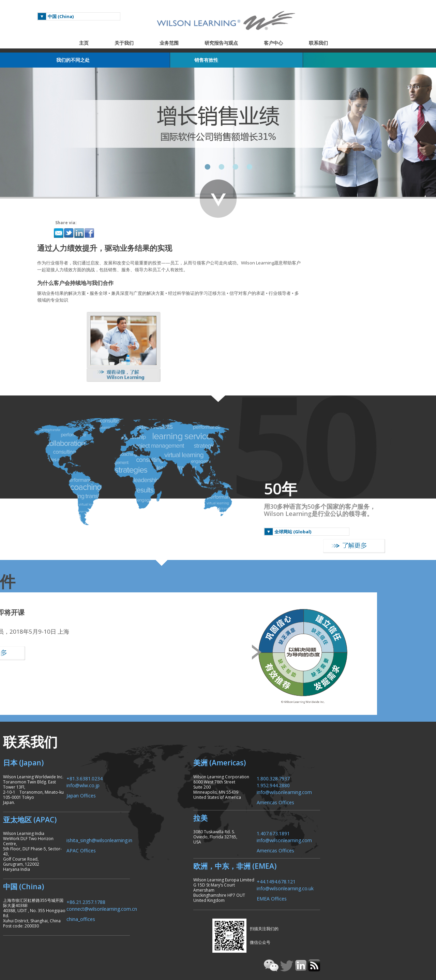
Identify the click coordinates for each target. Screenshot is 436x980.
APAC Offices (128, 799)
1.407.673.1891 (339, 782)
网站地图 (355, 937)
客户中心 (284, 43)
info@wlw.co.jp (130, 734)
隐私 (320, 937)
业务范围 (180, 43)
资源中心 (379, 937)
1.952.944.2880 (339, 734)
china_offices (127, 858)
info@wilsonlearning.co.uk (351, 837)
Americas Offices (342, 751)
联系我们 (329, 43)
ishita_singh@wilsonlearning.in (146, 789)
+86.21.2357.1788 (133, 841)
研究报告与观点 (232, 43)
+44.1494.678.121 (342, 830)
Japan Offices (128, 744)
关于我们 (135, 43)
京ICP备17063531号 (370, 946)
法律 (335, 937)
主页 (94, 43)
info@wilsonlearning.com (350, 741)
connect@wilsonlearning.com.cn (148, 847)
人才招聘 (300, 937)
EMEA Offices (338, 847)
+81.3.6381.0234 (131, 727)
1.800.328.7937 (339, 727)
